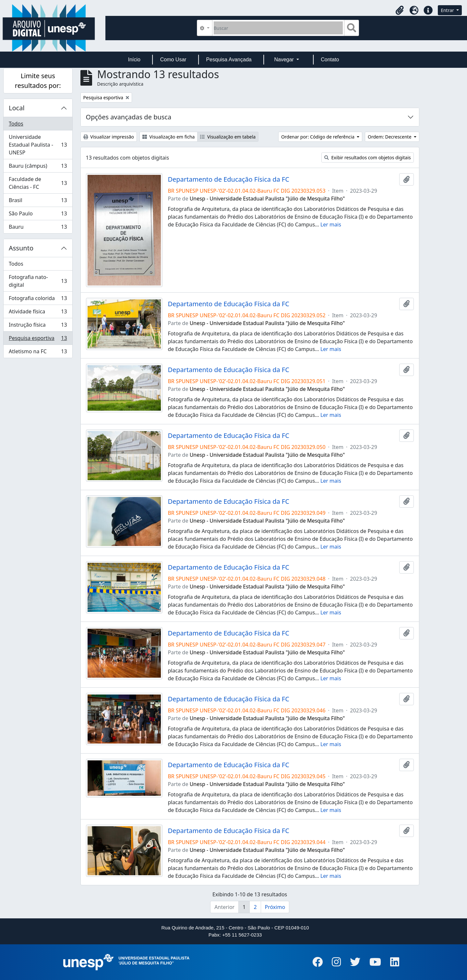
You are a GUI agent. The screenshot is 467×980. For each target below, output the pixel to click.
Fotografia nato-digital (38, 281)
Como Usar (173, 60)
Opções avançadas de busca (129, 117)
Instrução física (38, 326)
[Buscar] (278, 28)
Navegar (285, 60)
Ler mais (331, 224)
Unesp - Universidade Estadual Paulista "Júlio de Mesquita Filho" (267, 199)
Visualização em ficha (169, 137)
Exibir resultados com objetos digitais (368, 157)
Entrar (448, 10)
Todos (16, 124)
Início (134, 60)
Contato (330, 60)
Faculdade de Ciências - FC (38, 183)
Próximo (275, 907)
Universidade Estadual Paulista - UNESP (38, 145)
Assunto (21, 248)
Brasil (38, 202)
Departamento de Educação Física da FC (228, 179)
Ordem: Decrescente (390, 137)
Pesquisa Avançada (229, 60)
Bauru (38, 228)
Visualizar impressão (109, 137)
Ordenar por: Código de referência (318, 137)
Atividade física (38, 313)
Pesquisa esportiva (38, 339)
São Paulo (38, 215)
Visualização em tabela (228, 137)
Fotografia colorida (38, 300)
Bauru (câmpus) (38, 167)
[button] (400, 10)
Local (17, 108)
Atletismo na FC (38, 353)
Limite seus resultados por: (38, 81)
